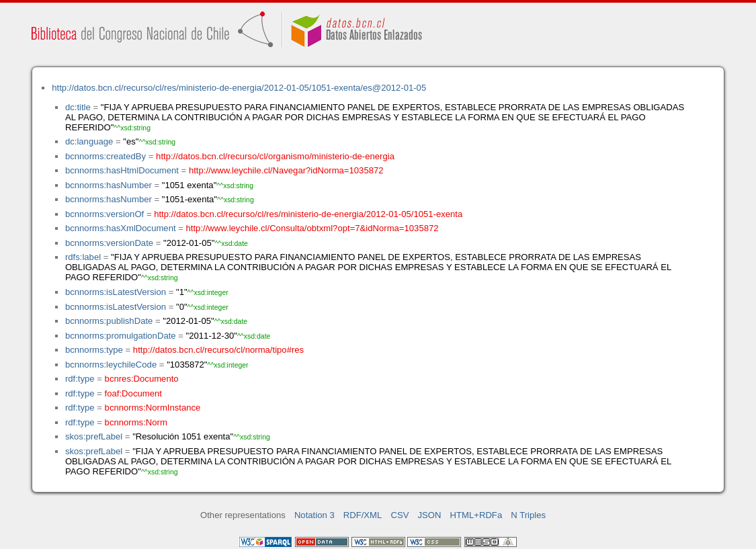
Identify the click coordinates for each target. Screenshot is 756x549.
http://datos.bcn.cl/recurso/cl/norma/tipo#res (218, 350)
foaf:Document (133, 393)
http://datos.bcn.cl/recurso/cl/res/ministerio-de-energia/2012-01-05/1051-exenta (308, 214)
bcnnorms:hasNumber (109, 185)
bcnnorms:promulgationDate (121, 336)
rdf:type (80, 379)
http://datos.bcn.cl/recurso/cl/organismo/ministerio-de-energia (275, 156)
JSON (430, 515)
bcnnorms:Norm (136, 422)
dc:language (89, 141)
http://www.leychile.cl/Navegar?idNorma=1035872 (286, 170)
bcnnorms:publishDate (109, 321)
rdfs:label (83, 257)
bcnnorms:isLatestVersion (116, 292)
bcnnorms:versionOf (104, 214)
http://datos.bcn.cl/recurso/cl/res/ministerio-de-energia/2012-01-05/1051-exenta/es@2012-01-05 (239, 88)
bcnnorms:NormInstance (153, 408)
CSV (400, 515)
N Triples (528, 515)
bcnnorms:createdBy (106, 156)
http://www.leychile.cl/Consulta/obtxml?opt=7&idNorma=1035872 (312, 228)
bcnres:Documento (142, 379)
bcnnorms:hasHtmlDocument (122, 170)
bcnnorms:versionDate (109, 243)
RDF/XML (363, 515)
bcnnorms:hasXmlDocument (121, 228)
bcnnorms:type (94, 350)
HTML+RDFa (476, 515)
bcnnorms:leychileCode (111, 365)
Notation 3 (314, 515)
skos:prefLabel (94, 436)
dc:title (78, 107)
